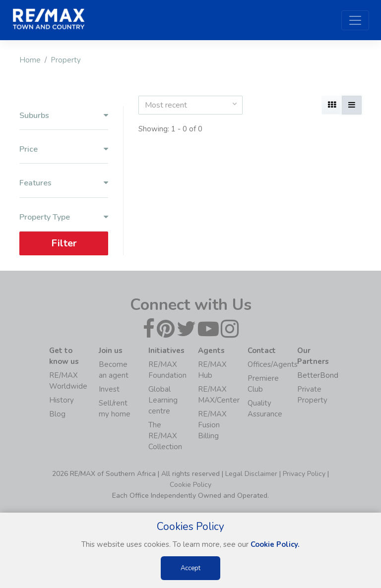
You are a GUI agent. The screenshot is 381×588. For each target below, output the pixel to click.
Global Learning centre (163, 400)
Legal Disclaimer (251, 474)
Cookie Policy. (275, 544)
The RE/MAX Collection (165, 436)
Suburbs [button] (64, 116)
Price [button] (64, 149)
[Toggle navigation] (355, 20)
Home (30, 60)
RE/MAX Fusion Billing (212, 425)
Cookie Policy (190, 485)
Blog (57, 414)
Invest (109, 389)
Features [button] (64, 183)
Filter (64, 243)
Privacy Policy (304, 474)
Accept (190, 568)
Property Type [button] (64, 217)
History (62, 400)
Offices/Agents (273, 364)
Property (66, 60)
